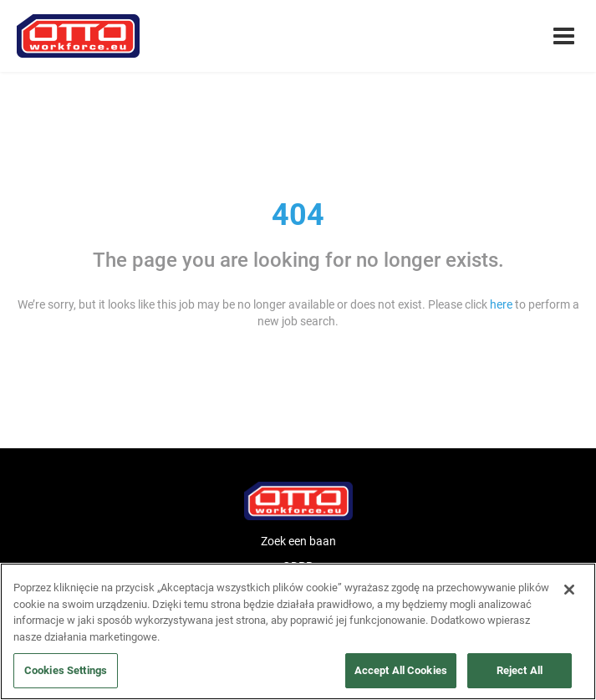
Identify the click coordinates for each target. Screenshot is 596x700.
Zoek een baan (298, 541)
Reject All (520, 670)
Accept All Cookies (401, 670)
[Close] (569, 590)
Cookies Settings (66, 670)
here (501, 304)
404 (298, 215)
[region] (298, 631)
